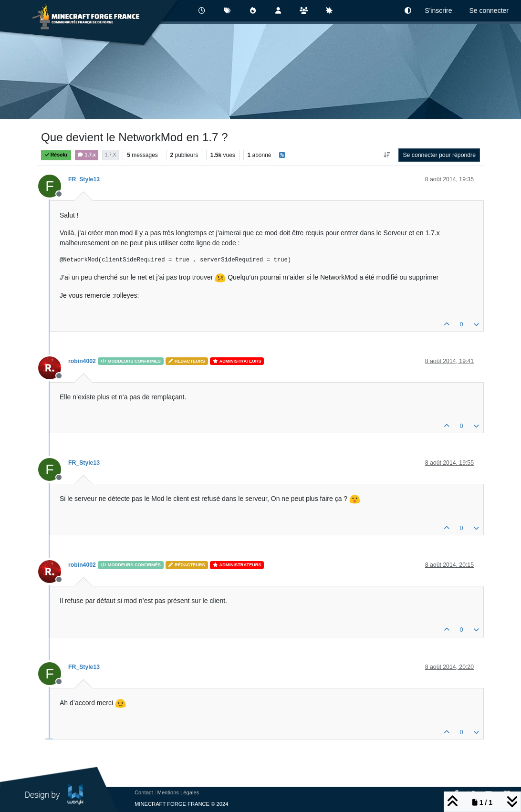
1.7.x (87, 155)
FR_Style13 (84, 179)
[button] (408, 11)
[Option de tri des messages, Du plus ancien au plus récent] (387, 155)
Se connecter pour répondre (439, 155)
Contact (144, 792)
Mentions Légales (178, 792)
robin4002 (82, 361)
